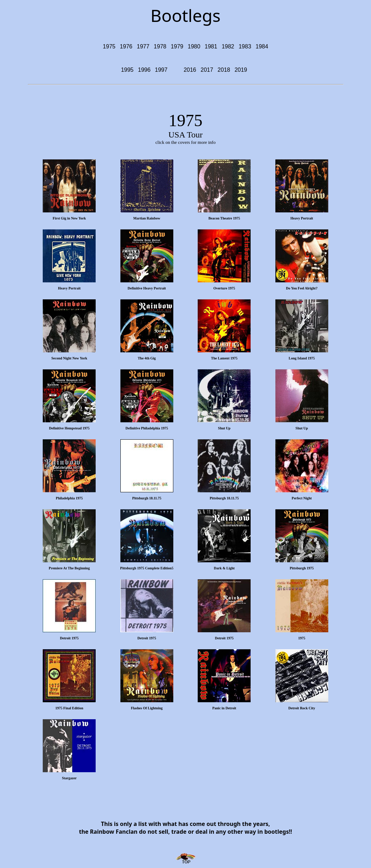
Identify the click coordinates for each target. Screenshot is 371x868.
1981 (211, 46)
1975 (109, 46)
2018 (224, 70)
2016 (190, 70)
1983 (245, 46)
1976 (126, 46)
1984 (262, 46)
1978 (160, 46)
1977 (143, 46)
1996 (144, 70)
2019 (241, 70)
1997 (161, 70)
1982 (228, 46)
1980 (194, 46)
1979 (177, 46)
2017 (207, 70)
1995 (127, 70)
